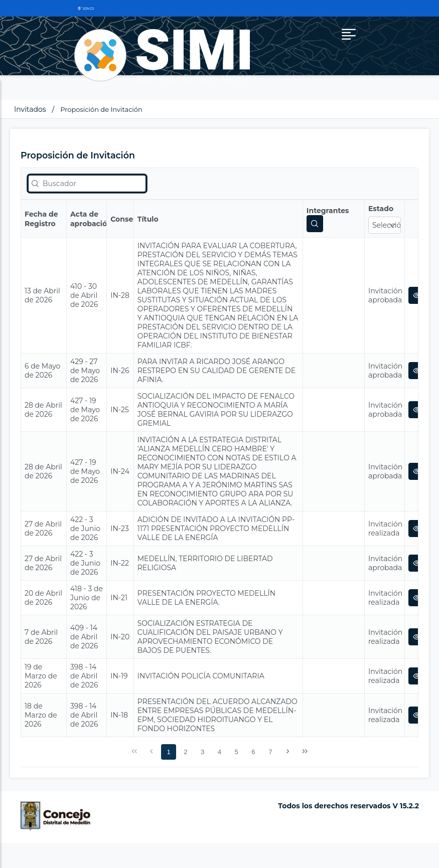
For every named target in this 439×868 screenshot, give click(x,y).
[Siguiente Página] (287, 752)
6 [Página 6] (253, 752)
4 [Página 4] (219, 752)
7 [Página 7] (270, 752)
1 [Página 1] (168, 752)
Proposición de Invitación (101, 109)
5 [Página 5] (237, 752)
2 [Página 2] (185, 752)
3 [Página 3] (202, 752)
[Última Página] (305, 752)
